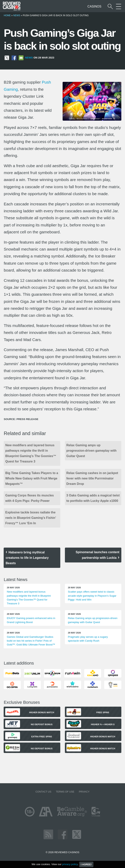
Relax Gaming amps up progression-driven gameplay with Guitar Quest (92, 451)
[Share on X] (7, 58)
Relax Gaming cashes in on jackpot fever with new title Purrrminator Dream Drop (92, 478)
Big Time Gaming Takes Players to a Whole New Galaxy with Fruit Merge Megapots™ (32, 478)
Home (7, 15)
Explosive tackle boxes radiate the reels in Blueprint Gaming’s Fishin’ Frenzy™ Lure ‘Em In (31, 518)
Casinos (94, 6)
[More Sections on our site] (119, 6)
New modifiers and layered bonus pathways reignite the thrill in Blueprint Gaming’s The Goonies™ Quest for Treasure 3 (31, 453)
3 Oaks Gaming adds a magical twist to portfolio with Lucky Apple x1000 (93, 498)
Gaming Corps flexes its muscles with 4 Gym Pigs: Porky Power (29, 498)
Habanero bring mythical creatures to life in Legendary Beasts (27, 558)
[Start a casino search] (110, 6)
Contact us (43, 792)
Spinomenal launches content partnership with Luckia (98, 555)
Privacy (84, 792)
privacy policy (70, 864)
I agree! (86, 864)
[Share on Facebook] (14, 58)
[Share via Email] (21, 58)
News (17, 15)
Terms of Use (65, 792)
